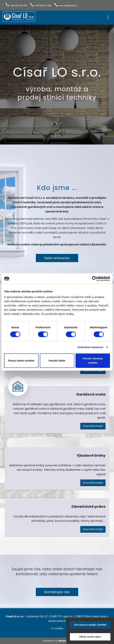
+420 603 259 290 (19, 6)
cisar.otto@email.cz (68, 6)
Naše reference (57, 258)
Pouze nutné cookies (21, 361)
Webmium (65, 641)
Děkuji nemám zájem (90, 637)
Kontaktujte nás (57, 592)
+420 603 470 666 (43, 6)
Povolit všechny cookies (93, 361)
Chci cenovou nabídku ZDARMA (90, 625)
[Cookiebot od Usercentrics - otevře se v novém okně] (94, 279)
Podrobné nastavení (90, 347)
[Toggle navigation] (108, 17)
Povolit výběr (57, 361)
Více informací (93, 426)
